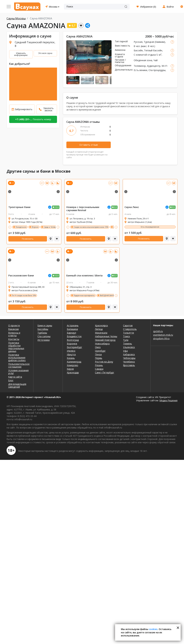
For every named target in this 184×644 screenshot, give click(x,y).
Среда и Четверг (50, 227)
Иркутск (71, 354)
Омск (98, 347)
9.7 (115, 276)
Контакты (14, 339)
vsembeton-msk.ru (163, 335)
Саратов (128, 325)
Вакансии (13, 329)
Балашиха (72, 329)
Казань (71, 358)
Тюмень (127, 344)
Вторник (35, 227)
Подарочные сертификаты (84, 295)
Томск (126, 336)
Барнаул (71, 333)
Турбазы (42, 333)
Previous (71, 57)
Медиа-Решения (168, 400)
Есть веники (140, 70)
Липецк (99, 329)
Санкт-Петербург (105, 372)
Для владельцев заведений (17, 385)
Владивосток (74, 336)
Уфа (125, 351)
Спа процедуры (157, 70)
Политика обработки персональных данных (16, 347)
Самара (99, 369)
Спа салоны (44, 336)
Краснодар (73, 372)
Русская (138, 42)
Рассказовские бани (21, 275)
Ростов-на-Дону (104, 362)
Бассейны (43, 329)
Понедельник (21, 227)
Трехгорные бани (19, 207)
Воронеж (72, 344)
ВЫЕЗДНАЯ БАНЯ (107, 295)
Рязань (99, 365)
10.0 (57, 207)
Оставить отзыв (89, 145)
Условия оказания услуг (18, 372)
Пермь (99, 358)
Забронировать (24, 109)
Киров (70, 369)
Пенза (98, 354)
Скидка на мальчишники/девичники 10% (91, 227)
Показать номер (33, 119)
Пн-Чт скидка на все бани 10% (24, 295)
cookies (153, 629)
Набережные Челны (106, 336)
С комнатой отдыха (145, 55)
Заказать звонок (48, 109)
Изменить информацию (21, 54)
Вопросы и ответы (14, 334)
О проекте (14, 325)
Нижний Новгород (105, 340)
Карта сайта (15, 377)
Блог (11, 380)
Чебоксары (129, 358)
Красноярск (101, 325)
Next (107, 57)
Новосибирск (102, 344)
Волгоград (73, 340)
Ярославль (129, 365)
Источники (44, 340)
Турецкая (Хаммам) (154, 42)
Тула (126, 340)
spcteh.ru (158, 331)
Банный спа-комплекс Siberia (84, 275)
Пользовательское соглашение (19, 365)
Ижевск (71, 351)
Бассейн (138, 50)
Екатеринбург (75, 347)
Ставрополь (130, 329)
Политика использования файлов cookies (17, 358)
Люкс (132, 207)
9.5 (173, 207)
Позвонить (28, 239)
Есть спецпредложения (150, 227)
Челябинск (129, 362)
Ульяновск (129, 347)
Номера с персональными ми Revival (83, 209)
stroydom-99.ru (161, 338)
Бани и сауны (45, 325)
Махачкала (101, 333)
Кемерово (73, 365)
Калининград (74, 362)
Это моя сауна (45, 53)
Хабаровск (129, 354)
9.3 (115, 207)
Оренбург (100, 351)
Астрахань (73, 325)
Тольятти (128, 333)
